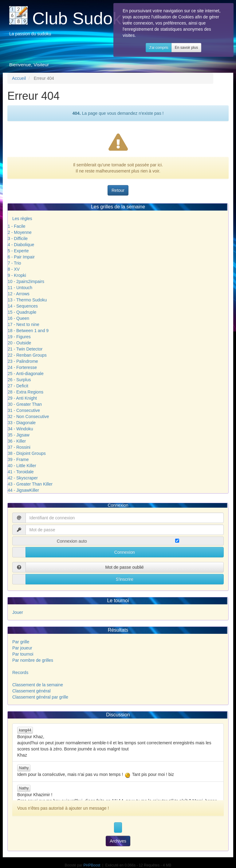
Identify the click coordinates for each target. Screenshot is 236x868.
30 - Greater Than (25, 404)
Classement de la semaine (38, 685)
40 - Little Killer (22, 466)
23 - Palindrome (23, 361)
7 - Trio (14, 263)
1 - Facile (17, 226)
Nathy (24, 768)
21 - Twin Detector (25, 349)
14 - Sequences (23, 306)
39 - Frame (18, 459)
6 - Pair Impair (21, 257)
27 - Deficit (18, 386)
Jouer (18, 612)
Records (20, 672)
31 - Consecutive (24, 410)
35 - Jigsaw (19, 435)
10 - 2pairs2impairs (26, 281)
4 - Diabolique (21, 245)
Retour (118, 190)
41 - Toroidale (21, 472)
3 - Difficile (18, 238)
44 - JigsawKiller (23, 490)
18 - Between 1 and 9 (28, 331)
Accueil (19, 78)
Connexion (125, 552)
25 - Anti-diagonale (26, 374)
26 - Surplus (19, 380)
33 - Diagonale (22, 423)
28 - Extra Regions (26, 392)
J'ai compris (171, 54)
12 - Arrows (19, 294)
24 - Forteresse (22, 367)
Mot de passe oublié (125, 567)
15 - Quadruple (22, 312)
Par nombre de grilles (33, 660)
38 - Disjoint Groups (27, 453)
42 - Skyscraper (23, 478)
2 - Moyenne (20, 232)
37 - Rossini (19, 447)
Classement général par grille (40, 697)
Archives (118, 841)
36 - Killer (17, 441)
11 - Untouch (20, 288)
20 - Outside (19, 343)
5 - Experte (18, 251)
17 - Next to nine (24, 324)
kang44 (25, 730)
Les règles (22, 219)
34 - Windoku (20, 429)
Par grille (21, 642)
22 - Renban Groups (27, 355)
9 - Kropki (17, 275)
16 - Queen (18, 318)
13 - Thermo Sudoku (27, 300)
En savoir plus (199, 54)
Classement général (31, 691)
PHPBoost (92, 865)
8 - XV (14, 269)
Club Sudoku (82, 18)
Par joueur (22, 648)
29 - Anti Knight (22, 398)
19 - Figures (19, 337)
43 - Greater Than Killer (30, 484)
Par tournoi (23, 654)
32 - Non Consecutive (28, 417)
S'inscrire (125, 579)
